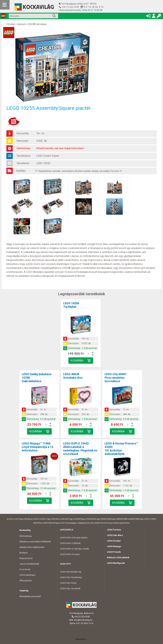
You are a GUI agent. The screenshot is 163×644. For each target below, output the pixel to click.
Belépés (24, 553)
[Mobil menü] (5, 5)
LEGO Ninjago (114, 546)
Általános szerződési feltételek (35, 542)
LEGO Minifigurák (116, 563)
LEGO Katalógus (27, 575)
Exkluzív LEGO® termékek (32, 24)
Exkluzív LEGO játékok (118, 557)
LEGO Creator (114, 541)
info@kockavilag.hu (83, 620)
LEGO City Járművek (70, 588)
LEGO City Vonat (68, 583)
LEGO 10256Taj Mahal (71, 305)
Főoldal (11, 24)
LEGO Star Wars (115, 535)
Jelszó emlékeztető (29, 564)
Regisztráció (26, 558)
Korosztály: (23, 133)
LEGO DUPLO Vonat (70, 554)
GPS (93, 4)
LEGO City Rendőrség (71, 572)
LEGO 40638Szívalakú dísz (73, 376)
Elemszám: (23, 141)
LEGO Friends (114, 552)
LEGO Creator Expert (48, 156)
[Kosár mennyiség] (88, 354)
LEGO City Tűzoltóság (71, 577)
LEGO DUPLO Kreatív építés (74, 538)
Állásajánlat (25, 581)
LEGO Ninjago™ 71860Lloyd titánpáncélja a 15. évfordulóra (38, 447)
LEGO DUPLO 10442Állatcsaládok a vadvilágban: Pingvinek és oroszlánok (80, 449)
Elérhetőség (25, 536)
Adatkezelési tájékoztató (32, 547)
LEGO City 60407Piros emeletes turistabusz (115, 378)
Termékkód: (23, 163)
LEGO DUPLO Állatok (70, 543)
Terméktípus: (24, 156)
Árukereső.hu (81, 639)
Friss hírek (25, 569)
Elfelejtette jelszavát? (30, 596)
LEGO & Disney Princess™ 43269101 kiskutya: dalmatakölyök (121, 449)
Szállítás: (21, 171)
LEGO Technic (114, 530)
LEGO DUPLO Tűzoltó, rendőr (75, 549)
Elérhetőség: (24, 148)
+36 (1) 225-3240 (70, 7)
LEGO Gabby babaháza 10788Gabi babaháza (37, 378)
